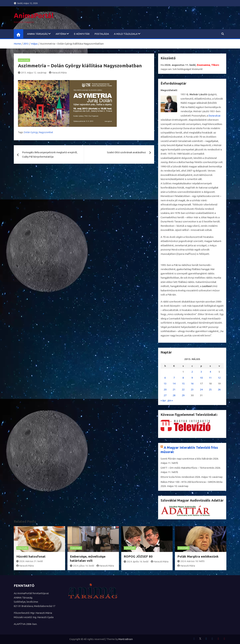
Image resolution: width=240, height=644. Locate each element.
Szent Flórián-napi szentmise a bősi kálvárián (187, 459)
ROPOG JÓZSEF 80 (138, 556)
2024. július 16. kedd (82, 566)
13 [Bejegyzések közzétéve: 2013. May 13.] (165, 383)
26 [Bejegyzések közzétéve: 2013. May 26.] (219, 389)
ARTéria (61, 34)
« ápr (163, 400)
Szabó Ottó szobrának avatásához (126, 152)
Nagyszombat (46, 132)
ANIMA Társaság (37, 34)
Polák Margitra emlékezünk (198, 556)
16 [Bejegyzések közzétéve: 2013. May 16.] (192, 383)
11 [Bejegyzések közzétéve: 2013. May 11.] (210, 378)
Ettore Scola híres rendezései (177, 477)
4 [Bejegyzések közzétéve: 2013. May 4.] (210, 372)
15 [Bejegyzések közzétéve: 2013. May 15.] (183, 383)
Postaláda (102, 34)
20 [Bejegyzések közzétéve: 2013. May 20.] (165, 389)
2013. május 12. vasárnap (32, 73)
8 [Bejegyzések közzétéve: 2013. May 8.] (183, 378)
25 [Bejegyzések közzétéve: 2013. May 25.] (210, 389)
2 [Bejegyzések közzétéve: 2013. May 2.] (192, 372)
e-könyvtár (82, 34)
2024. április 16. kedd (136, 562)
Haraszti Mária (58, 73)
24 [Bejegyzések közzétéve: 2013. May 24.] (201, 389)
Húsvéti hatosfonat (31, 556)
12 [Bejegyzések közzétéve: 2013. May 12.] (219, 378)
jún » (170, 400)
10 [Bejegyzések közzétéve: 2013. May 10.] (201, 378)
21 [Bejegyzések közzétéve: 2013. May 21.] (174, 389)
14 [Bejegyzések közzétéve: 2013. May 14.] (174, 383)
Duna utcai (214, 116)
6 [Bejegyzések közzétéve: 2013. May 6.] (165, 378)
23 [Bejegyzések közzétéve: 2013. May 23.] (192, 389)
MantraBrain (126, 639)
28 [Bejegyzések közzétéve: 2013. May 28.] (174, 395)
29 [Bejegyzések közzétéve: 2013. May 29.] (183, 395)
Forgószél (24, 60)
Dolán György (31, 132)
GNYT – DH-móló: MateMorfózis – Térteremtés (188, 468)
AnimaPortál (34, 16)
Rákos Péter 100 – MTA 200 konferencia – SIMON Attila (192, 482)
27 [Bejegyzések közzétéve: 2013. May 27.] (165, 395)
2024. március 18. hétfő (191, 561)
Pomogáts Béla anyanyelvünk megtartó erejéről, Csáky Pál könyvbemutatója (50, 154)
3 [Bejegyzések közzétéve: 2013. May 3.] (201, 372)
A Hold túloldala (126, 34)
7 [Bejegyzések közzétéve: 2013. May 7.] (174, 378)
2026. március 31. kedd (30, 561)
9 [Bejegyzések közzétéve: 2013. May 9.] (192, 378)
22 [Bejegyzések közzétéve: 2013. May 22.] (183, 389)
